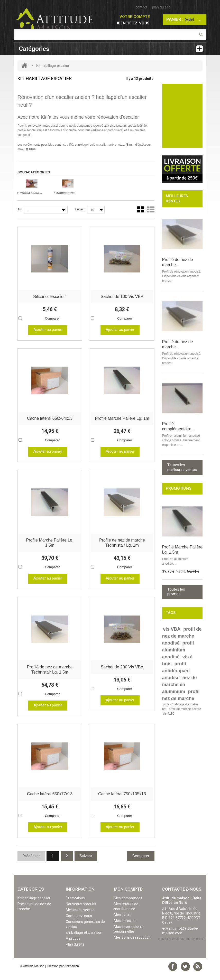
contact (141, 7)
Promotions (75, 904)
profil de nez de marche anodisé (182, 636)
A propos (73, 945)
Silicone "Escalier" (50, 297)
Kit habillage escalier (34, 904)
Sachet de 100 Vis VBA (122, 297)
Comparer (52, 319)
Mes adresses (125, 927)
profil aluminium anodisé (178, 650)
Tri (19, 209)
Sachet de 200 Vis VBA (122, 672)
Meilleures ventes (80, 916)
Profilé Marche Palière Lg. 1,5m (50, 543)
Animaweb (72, 973)
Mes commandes (128, 904)
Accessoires (65, 193)
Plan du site (75, 951)
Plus (31, 149)
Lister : (80, 209)
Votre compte (135, 17)
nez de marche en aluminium (180, 685)
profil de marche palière (185, 709)
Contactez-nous (79, 922)
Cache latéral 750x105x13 (122, 800)
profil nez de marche (181, 695)
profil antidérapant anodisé (176, 671)
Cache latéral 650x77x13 (50, 800)
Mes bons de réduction (132, 944)
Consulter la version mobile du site (182, 945)
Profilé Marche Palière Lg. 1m (122, 420)
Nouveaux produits (81, 910)
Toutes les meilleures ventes (182, 467)
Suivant (86, 862)
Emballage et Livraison (84, 939)
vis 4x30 (169, 714)
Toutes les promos (176, 592)
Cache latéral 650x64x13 (50, 420)
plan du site (161, 7)
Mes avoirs (123, 921)
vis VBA (172, 629)
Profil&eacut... (30, 193)
